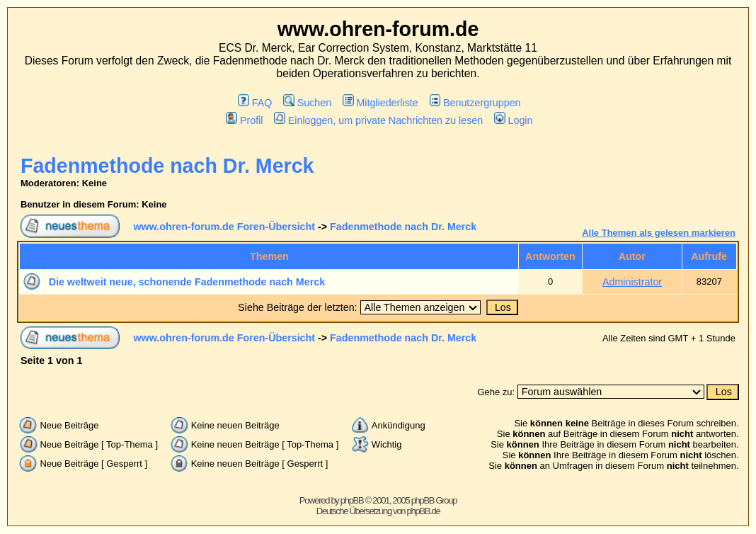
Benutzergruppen (475, 103)
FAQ (255, 103)
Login (513, 120)
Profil (244, 120)
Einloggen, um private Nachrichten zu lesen (378, 120)
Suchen (307, 103)
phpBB (352, 500)
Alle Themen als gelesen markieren (659, 233)
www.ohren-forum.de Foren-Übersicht (224, 227)
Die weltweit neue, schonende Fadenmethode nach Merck (187, 282)
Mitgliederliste (380, 103)
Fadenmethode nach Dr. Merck (167, 166)
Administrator (632, 282)
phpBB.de (424, 511)
